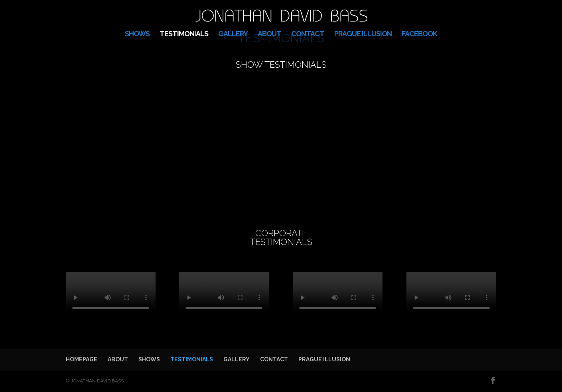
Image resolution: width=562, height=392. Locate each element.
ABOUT (269, 34)
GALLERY (233, 34)
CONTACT (308, 34)
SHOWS (137, 34)
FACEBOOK (419, 34)
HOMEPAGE (82, 359)
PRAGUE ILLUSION (363, 34)
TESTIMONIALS (184, 34)
